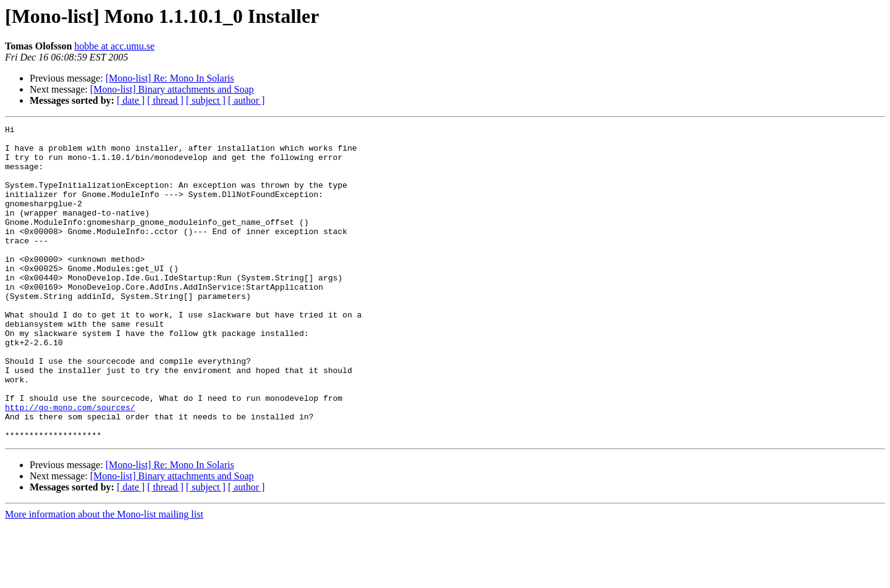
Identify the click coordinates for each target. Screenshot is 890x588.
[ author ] (247, 100)
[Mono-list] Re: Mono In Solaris (170, 78)
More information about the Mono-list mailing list (104, 577)
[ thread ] (165, 100)
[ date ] (131, 100)
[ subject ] (206, 100)
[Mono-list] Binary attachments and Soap (172, 89)
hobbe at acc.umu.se (114, 46)
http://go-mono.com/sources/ (70, 464)
